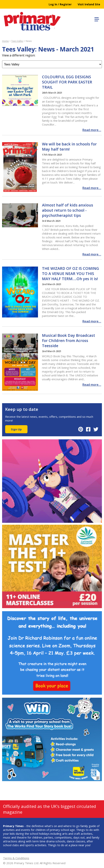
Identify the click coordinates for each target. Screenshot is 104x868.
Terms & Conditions (16, 858)
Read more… (92, 130)
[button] (96, 19)
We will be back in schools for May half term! (69, 147)
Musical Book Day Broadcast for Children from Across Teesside (69, 341)
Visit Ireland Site (89, 4)
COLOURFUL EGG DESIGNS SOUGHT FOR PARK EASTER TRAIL (67, 82)
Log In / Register (60, 4)
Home (5, 41)
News (29, 41)
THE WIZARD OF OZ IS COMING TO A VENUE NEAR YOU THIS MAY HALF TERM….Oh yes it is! (71, 274)
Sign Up (16, 429)
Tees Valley (17, 41)
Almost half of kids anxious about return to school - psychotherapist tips (68, 210)
